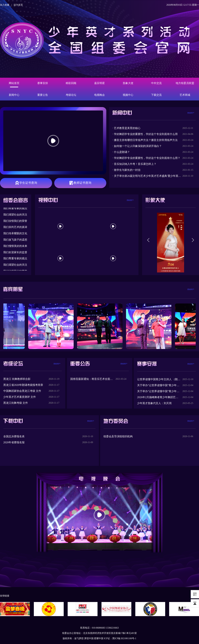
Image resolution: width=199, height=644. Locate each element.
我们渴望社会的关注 (15, 215)
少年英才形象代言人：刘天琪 (154, 403)
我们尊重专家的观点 (15, 209)
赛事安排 (43, 83)
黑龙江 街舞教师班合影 (17, 379)
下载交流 (156, 95)
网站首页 (14, 83)
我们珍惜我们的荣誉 (15, 221)
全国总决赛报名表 (14, 436)
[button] (148, 240)
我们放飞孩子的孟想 (15, 240)
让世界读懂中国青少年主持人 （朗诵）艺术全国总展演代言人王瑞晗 (159, 379)
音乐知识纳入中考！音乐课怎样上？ (135, 164)
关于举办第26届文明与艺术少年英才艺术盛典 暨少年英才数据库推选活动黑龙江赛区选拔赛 (148, 176)
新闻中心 (14, 95)
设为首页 (18, 5)
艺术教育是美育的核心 (127, 128)
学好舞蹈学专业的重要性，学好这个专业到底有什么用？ (147, 158)
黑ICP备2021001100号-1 (124, 638)
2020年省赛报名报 (14, 442)
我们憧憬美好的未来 (15, 246)
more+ (191, 113)
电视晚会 (99, 95)
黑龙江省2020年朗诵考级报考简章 (23, 385)
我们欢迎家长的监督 (15, 253)
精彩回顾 (71, 83)
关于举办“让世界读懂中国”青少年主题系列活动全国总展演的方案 (159, 385)
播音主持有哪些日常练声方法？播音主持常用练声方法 (146, 140)
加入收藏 (5, 5)
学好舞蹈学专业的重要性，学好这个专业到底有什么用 (146, 134)
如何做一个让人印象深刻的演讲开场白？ (138, 146)
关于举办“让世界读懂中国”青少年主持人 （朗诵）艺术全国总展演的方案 (159, 391)
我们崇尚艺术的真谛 (15, 228)
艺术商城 (185, 95)
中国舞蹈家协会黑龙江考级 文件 (22, 391)
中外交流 (156, 83)
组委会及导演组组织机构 (118, 436)
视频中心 (128, 95)
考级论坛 (71, 95)
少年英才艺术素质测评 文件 (20, 397)
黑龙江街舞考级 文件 (16, 403)
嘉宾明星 (99, 83)
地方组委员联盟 (185, 83)
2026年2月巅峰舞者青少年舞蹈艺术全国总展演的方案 (159, 397)
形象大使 (128, 83)
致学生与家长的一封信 (127, 170)
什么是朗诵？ (122, 152)
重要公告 (43, 95)
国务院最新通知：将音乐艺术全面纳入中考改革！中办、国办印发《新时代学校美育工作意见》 (92, 379)
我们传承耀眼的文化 (15, 234)
